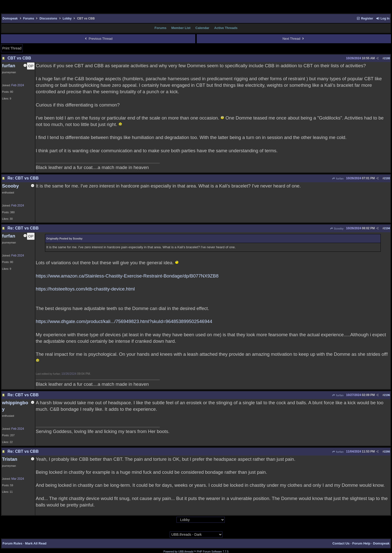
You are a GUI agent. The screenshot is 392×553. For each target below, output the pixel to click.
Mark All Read (36, 543)
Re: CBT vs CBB (23, 178)
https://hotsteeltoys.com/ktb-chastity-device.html (85, 289)
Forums (28, 18)
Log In (383, 18)
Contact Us (341, 543)
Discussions (48, 18)
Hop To (171, 520)
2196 (387, 395)
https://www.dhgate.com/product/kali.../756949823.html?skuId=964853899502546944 (124, 321)
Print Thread (12, 48)
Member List (181, 28)
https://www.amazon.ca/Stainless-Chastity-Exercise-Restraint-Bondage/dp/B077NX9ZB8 (127, 276)
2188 (387, 58)
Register (365, 18)
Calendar (202, 28)
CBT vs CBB (19, 58)
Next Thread (294, 39)
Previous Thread (98, 39)
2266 (387, 451)
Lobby (67, 18)
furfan (338, 178)
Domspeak (10, 18)
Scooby (337, 228)
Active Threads (226, 28)
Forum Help (361, 543)
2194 (387, 228)
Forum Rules (12, 543)
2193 (387, 178)
